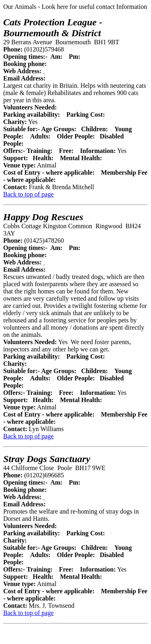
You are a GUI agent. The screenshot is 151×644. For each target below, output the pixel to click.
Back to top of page (28, 194)
